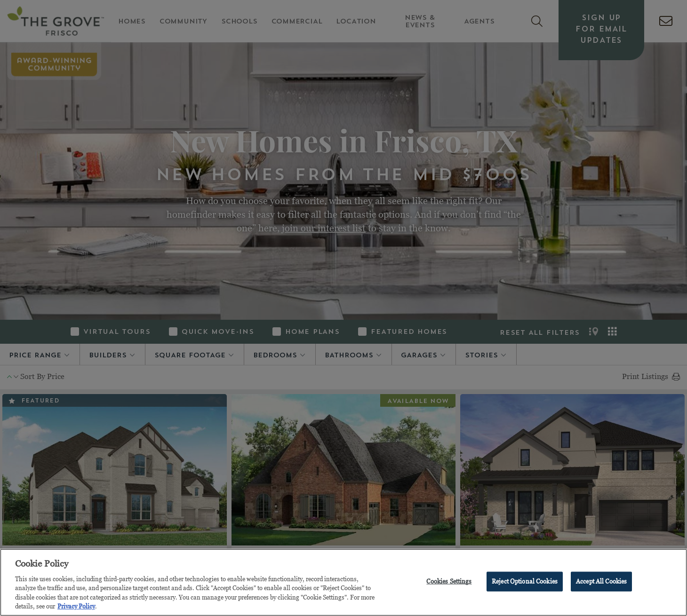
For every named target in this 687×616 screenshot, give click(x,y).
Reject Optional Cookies (525, 581)
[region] (343, 582)
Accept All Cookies (601, 581)
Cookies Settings (449, 581)
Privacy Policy (76, 606)
